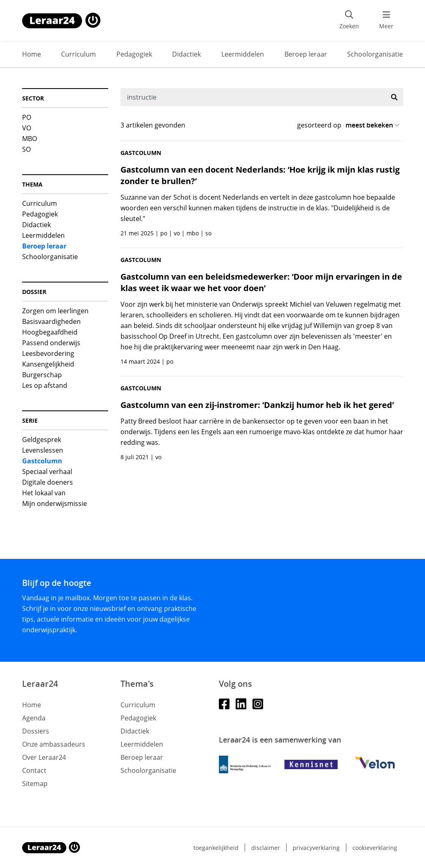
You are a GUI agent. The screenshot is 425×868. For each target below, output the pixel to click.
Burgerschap (42, 375)
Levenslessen (43, 450)
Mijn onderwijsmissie (55, 503)
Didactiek (186, 54)
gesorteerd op (319, 125)
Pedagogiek (134, 54)
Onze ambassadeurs (54, 744)
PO (27, 117)
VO (27, 128)
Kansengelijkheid (48, 364)
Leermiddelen (243, 54)
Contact (34, 770)
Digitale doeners (48, 482)
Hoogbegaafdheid (50, 332)
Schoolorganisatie (375, 54)
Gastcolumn (42, 461)
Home (32, 54)
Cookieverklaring (375, 848)
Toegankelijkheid (216, 848)
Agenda (34, 718)
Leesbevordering (48, 353)
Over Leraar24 (44, 757)
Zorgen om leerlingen (55, 311)
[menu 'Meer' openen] (386, 21)
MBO (30, 139)
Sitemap (35, 784)
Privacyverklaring (316, 848)
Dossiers (36, 731)
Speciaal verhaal (47, 472)
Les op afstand (45, 385)
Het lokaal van (44, 493)
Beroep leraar (306, 54)
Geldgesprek (42, 440)
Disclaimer (266, 848)
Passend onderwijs (51, 343)
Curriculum (78, 54)
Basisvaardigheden (51, 321)
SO (26, 149)
